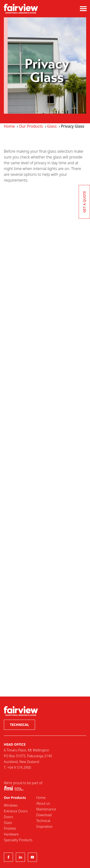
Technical (19, 725)
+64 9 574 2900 (19, 767)
